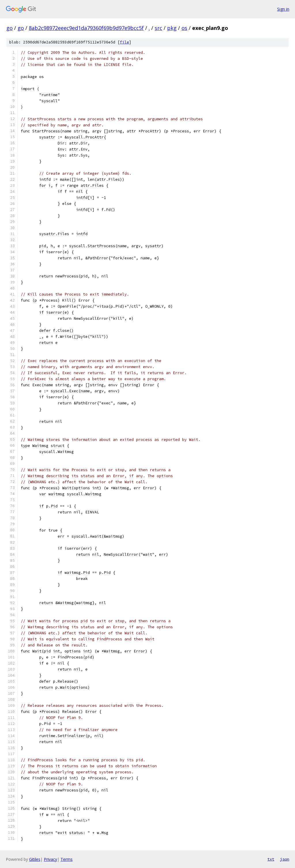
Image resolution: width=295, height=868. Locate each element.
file (124, 42)
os (184, 28)
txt (271, 859)
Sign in (283, 9)
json (285, 859)
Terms (67, 859)
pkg (172, 28)
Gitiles (35, 859)
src (158, 28)
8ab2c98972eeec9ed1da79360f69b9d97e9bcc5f (86, 28)
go (10, 28)
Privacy (50, 859)
